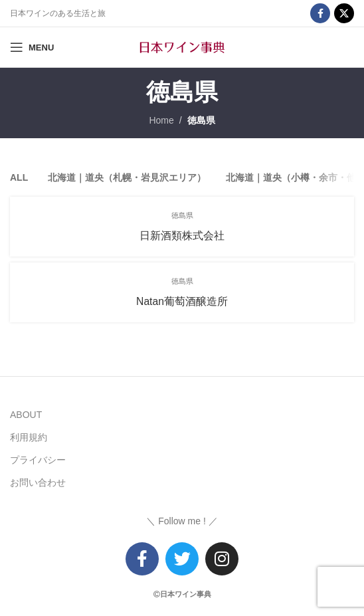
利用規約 (29, 437)
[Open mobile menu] (32, 47)
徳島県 (201, 120)
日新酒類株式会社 (182, 236)
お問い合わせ (38, 482)
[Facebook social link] (320, 13)
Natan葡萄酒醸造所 (182, 301)
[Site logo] (182, 47)
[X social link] (344, 13)
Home (161, 120)
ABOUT (26, 415)
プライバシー (38, 460)
